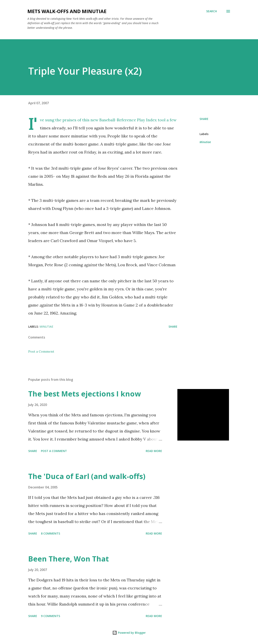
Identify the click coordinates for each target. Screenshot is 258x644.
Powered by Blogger (129, 633)
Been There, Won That (69, 559)
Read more (154, 451)
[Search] (212, 11)
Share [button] (204, 119)
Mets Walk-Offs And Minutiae (67, 11)
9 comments (50, 616)
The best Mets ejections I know (85, 394)
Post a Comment (41, 351)
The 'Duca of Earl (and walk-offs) (87, 476)
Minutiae (205, 142)
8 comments (50, 533)
